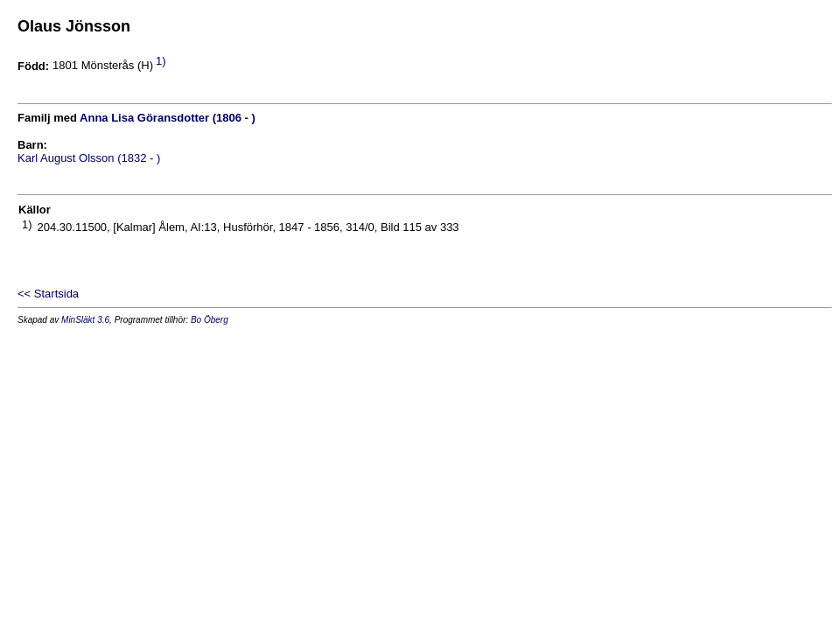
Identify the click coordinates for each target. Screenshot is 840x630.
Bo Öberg (210, 320)
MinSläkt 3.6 (85, 320)
